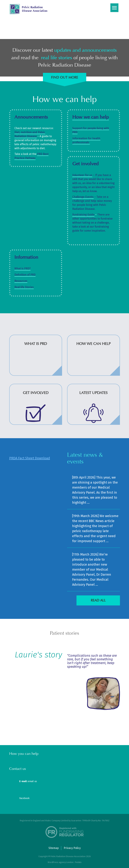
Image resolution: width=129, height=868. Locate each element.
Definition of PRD (25, 275)
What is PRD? (22, 268)
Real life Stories (24, 287)
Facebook (24, 798)
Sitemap (54, 848)
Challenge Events (83, 197)
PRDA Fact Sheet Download (30, 458)
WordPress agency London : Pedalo (65, 862)
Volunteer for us (82, 175)
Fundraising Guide (83, 215)
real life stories (57, 58)
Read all (98, 600)
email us (28, 781)
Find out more (64, 77)
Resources (21, 281)
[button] (60, 725)
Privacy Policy (72, 848)
